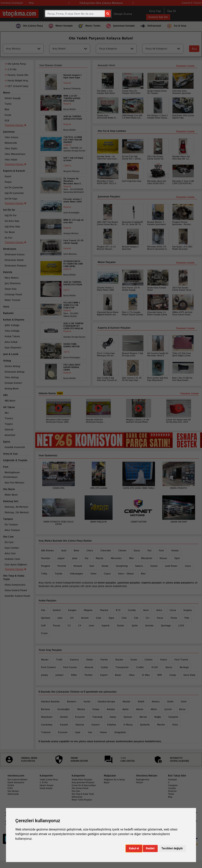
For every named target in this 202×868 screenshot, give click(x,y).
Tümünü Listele (185, 328)
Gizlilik (11, 785)
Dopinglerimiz (143, 780)
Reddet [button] (150, 848)
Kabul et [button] (134, 848)
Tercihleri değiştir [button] (172, 848)
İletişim (140, 782)
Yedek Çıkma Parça (49, 780)
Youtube (172, 788)
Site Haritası (13, 791)
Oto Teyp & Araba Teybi (83, 794)
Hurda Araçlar (46, 788)
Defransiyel (77, 797)
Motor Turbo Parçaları (82, 800)
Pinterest (172, 791)
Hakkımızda (13, 794)
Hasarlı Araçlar (47, 785)
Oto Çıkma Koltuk (80, 788)
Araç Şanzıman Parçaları (83, 782)
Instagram (173, 785)
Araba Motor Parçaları (82, 780)
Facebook (173, 780)
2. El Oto (44, 782)
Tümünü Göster (15, 569)
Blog (170, 797)
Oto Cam (76, 791)
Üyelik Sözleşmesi (16, 782)
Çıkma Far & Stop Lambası (84, 785)
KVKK (10, 788)
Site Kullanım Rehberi (18, 780)
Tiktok (171, 794)
